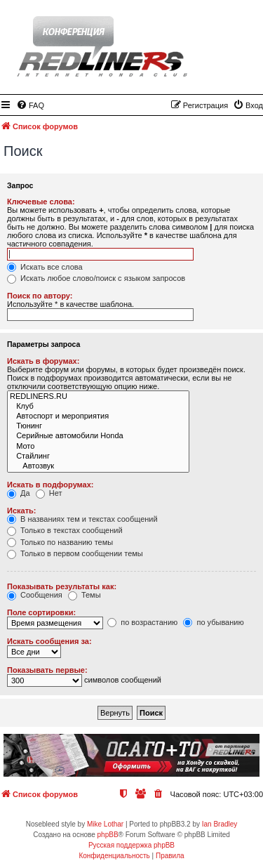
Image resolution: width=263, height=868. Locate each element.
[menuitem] (30, 105)
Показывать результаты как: (62, 586)
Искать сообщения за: (49, 641)
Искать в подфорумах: (50, 485)
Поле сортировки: (41, 612)
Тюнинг (98, 426)
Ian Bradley (220, 824)
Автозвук (98, 466)
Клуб (98, 407)
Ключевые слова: (41, 202)
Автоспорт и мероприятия (98, 416)
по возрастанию (142, 622)
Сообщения (35, 595)
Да (19, 493)
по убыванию (213, 622)
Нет (49, 493)
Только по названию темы (60, 542)
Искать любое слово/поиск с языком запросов (96, 278)
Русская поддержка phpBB (131, 845)
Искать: (21, 511)
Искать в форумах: (43, 361)
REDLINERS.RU (98, 397)
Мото (98, 447)
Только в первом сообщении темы (75, 553)
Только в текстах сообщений (65, 530)
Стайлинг (98, 456)
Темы (85, 595)
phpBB (108, 835)
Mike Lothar (105, 824)
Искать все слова (45, 267)
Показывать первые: (47, 670)
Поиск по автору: (40, 296)
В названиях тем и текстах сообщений (82, 519)
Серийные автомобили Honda (98, 436)
